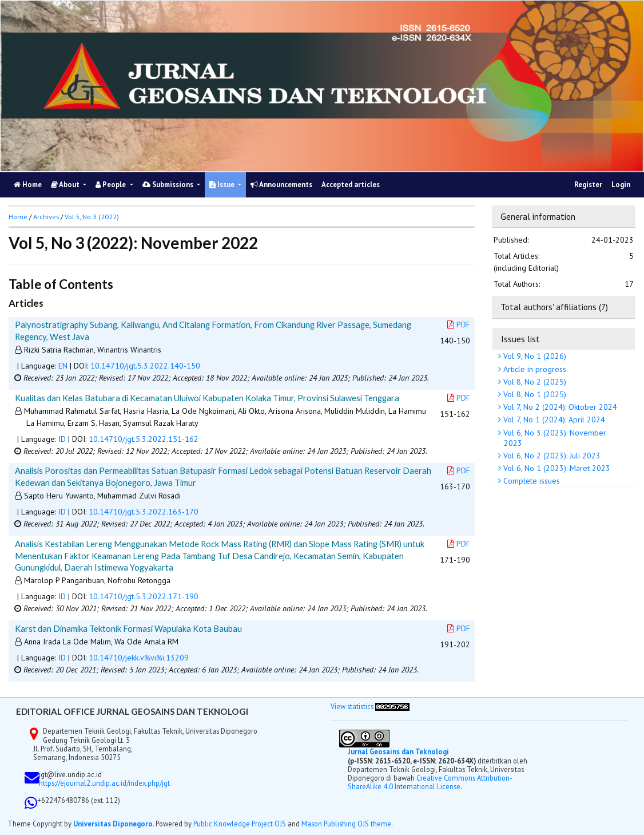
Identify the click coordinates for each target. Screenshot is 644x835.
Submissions (169, 185)
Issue (223, 185)
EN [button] (63, 366)
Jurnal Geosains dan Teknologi (398, 751)
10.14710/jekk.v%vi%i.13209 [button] (139, 658)
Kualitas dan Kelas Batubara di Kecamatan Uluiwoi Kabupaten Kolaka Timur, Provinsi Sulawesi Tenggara (207, 398)
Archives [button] (46, 217)
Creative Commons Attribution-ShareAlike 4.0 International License (430, 782)
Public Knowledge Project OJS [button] (240, 824)
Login (621, 185)
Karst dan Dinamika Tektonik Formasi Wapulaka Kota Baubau (128, 628)
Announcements (281, 185)
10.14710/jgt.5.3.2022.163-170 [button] (144, 512)
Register (588, 185)
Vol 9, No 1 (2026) (534, 356)
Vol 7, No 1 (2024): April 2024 (553, 420)
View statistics (352, 706)
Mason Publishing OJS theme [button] (346, 824)
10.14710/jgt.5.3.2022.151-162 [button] (144, 439)
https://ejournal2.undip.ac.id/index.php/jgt (104, 783)
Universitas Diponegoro (113, 824)
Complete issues (530, 481)
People (112, 185)
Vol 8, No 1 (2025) (534, 394)
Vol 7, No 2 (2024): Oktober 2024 (559, 407)
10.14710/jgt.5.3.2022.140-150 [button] (145, 366)
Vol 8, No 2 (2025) (534, 382)
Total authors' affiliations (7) (554, 307)
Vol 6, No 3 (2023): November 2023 (554, 438)
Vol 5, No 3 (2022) (92, 217)
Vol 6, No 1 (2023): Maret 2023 (556, 468)
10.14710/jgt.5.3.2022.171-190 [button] (144, 596)
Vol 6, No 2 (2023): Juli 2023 (551, 456)
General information (538, 216)
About (66, 185)
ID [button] (62, 439)
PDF (459, 324)
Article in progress (534, 369)
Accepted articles (351, 185)
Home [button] (18, 217)
